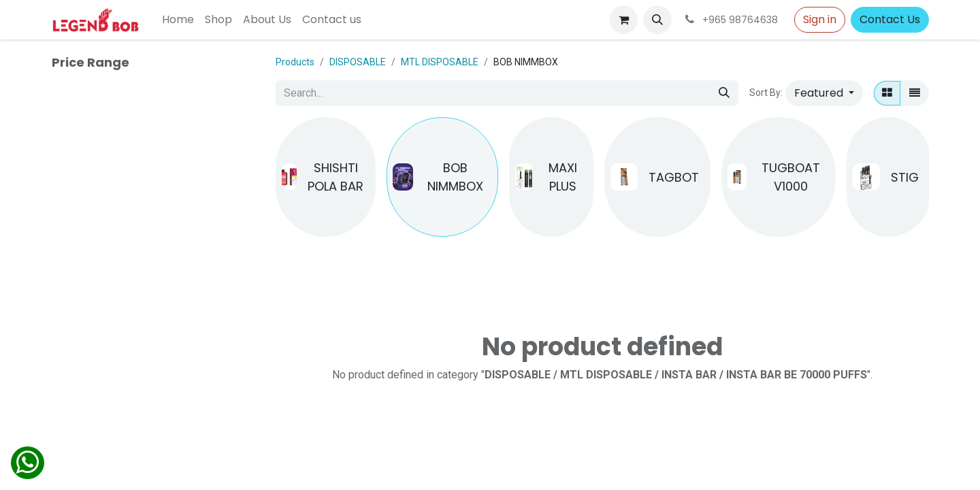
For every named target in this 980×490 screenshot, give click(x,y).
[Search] (724, 93)
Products (295, 62)
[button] (657, 20)
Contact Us (890, 19)
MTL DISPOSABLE (440, 62)
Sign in (820, 19)
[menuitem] (178, 20)
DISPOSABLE (358, 62)
